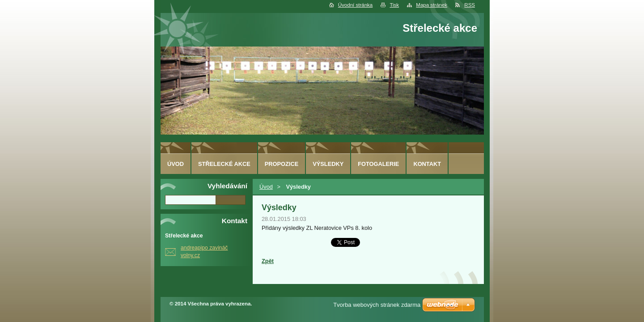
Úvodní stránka (355, 5)
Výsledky (328, 164)
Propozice (282, 164)
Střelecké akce (224, 164)
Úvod (266, 187)
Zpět (268, 261)
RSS (470, 5)
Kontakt (427, 164)
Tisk (394, 5)
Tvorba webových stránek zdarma (377, 305)
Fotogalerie (378, 164)
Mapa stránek (432, 5)
